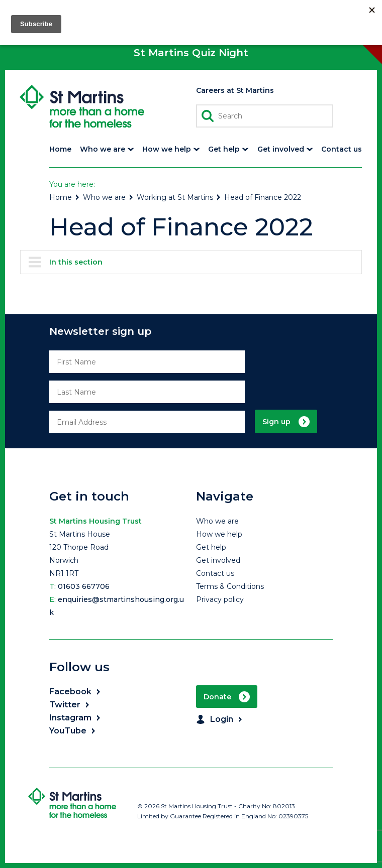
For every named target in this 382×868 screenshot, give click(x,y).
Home (65, 197)
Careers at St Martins (235, 90)
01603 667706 (84, 586)
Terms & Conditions (230, 586)
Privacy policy (220, 599)
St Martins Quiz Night (191, 53)
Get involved (218, 560)
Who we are (109, 197)
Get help (211, 547)
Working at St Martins (179, 197)
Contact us (215, 573)
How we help (219, 534)
